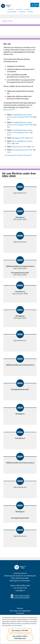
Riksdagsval (20, 217)
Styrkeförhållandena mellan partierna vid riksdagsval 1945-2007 (22, 125)
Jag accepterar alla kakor (20, 630)
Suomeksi (11, 9)
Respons (20, 608)
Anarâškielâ (22, 12)
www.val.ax (9, 110)
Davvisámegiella (12, 12)
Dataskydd (20, 613)
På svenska (19, 9)
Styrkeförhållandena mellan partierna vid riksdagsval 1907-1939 (22, 117)
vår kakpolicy (18, 625)
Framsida (5, 21)
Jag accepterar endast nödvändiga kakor (20, 637)
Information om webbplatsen (20, 611)
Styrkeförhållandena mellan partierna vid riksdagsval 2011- (20, 132)
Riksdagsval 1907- (22, 138)
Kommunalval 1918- (23, 147)
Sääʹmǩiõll (30, 12)
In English (27, 9)
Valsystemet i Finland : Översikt (19, 155)
